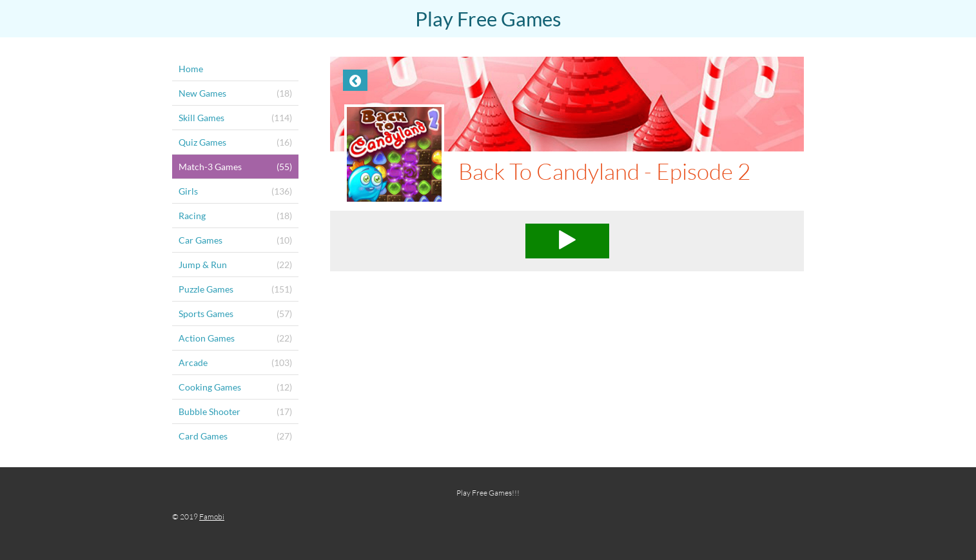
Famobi (212, 517)
